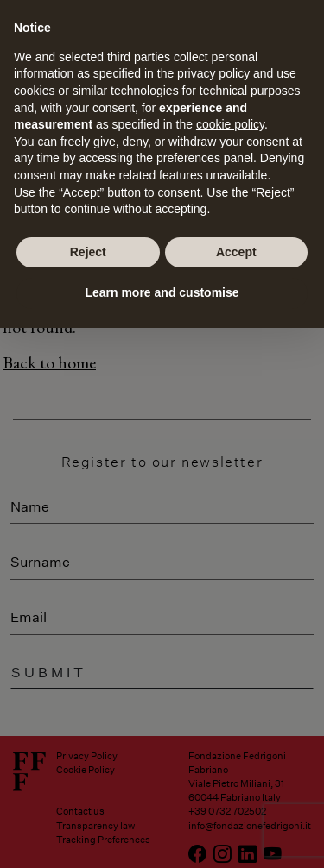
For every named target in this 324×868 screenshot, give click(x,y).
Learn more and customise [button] (162, 292)
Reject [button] (88, 252)
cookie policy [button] (230, 124)
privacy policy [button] (213, 73)
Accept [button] (236, 252)
